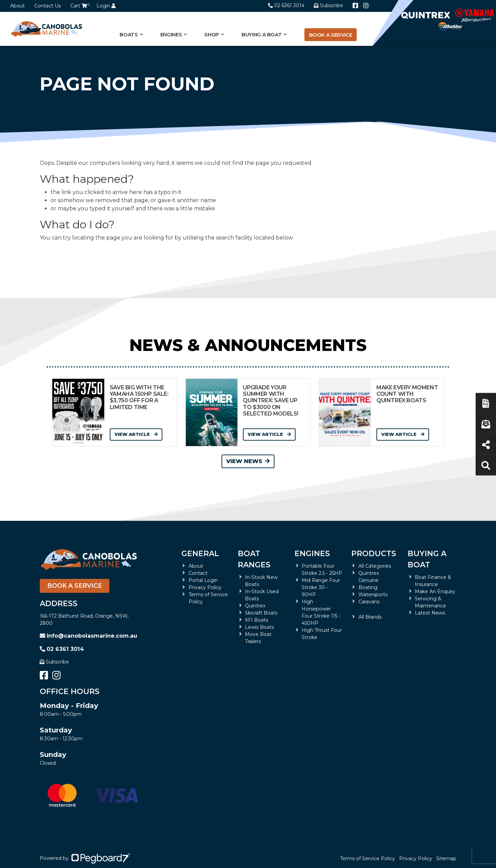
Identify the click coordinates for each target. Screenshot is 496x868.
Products (374, 554)
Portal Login (203, 580)
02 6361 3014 (286, 5)
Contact (198, 573)
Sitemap (446, 858)
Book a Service (331, 35)
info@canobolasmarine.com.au (88, 636)
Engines (171, 34)
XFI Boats (256, 620)
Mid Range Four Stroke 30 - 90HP (321, 587)
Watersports (373, 595)
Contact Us (48, 6)
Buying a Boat (262, 34)
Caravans (369, 602)
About (17, 6)
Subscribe (54, 662)
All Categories (375, 566)
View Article (136, 434)
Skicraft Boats (261, 613)
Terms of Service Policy (368, 858)
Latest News (430, 613)
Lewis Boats (259, 627)
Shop (212, 34)
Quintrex (255, 606)
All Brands (370, 617)
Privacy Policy (205, 587)
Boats (129, 34)
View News (248, 461)
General (200, 554)
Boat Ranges (254, 559)
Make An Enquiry (435, 591)
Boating (368, 587)
